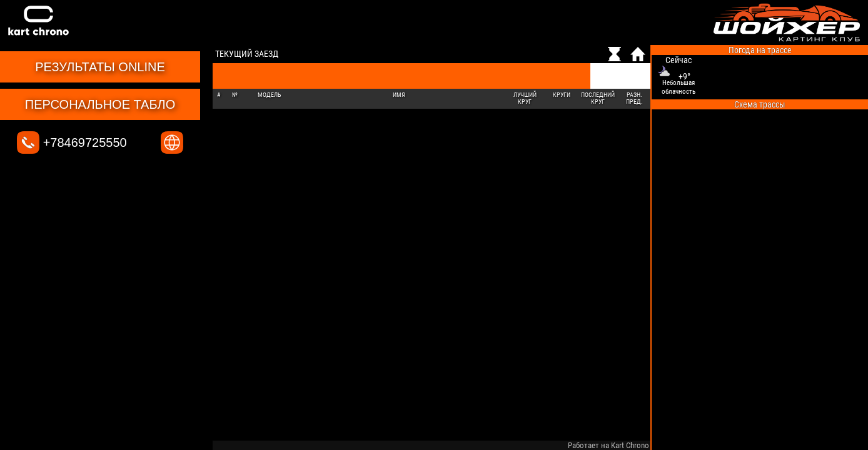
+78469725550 (72, 142)
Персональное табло (100, 104)
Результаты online (100, 67)
